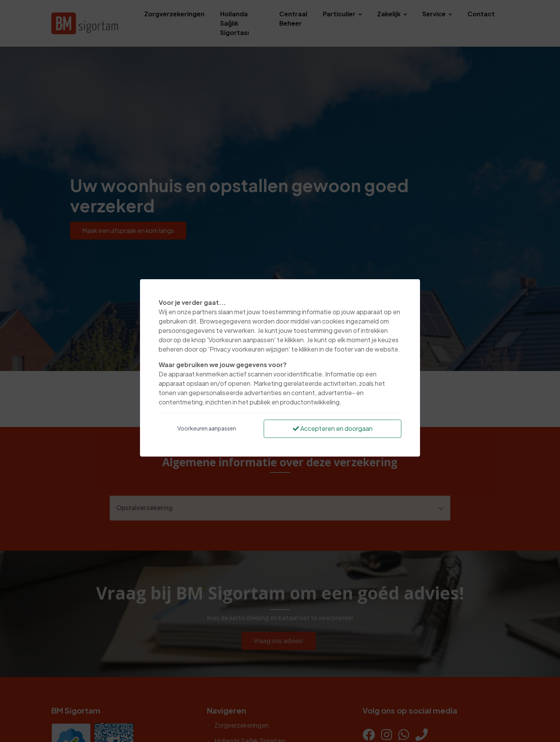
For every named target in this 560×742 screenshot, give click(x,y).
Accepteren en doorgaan (333, 428)
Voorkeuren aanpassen (207, 428)
